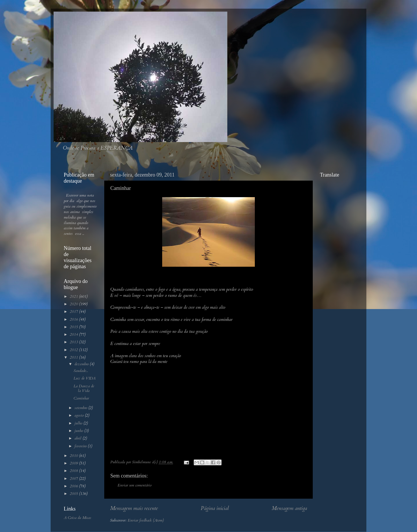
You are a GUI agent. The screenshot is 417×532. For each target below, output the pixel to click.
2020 (74, 304)
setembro (81, 408)
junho (79, 431)
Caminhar (81, 398)
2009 (74, 463)
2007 (74, 479)
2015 (74, 327)
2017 (74, 312)
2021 (74, 297)
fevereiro (81, 446)
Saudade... (81, 371)
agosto (80, 415)
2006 (74, 486)
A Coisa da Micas (77, 518)
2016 (74, 319)
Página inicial (215, 508)
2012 (74, 350)
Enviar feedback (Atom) (146, 520)
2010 (74, 456)
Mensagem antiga (289, 508)
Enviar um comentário (135, 485)
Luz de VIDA (85, 378)
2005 (74, 494)
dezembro (82, 364)
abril (78, 438)
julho (79, 423)
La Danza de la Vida (84, 388)
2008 (74, 471)
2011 (74, 357)
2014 (74, 335)
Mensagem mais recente (134, 508)
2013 (74, 342)
